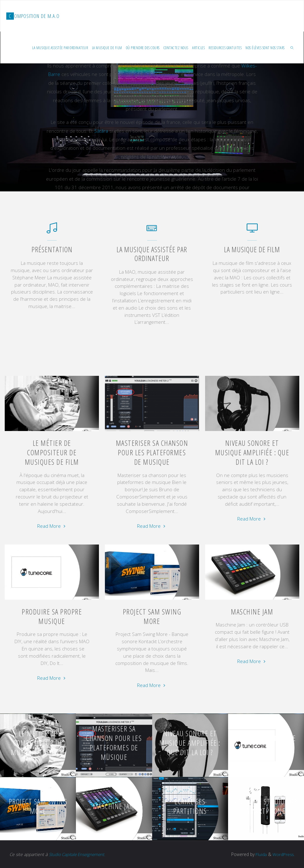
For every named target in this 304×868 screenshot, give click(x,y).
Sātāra (101, 131)
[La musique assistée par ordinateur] (152, 231)
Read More (52, 526)
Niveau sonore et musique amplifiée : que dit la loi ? (252, 452)
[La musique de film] (252, 231)
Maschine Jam (252, 612)
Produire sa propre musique (52, 616)
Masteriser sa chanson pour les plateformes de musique (152, 452)
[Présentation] (52, 231)
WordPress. (283, 854)
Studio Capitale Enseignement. (78, 854)
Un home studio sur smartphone (266, 806)
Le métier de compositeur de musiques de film (52, 452)
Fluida (260, 854)
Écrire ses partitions (190, 806)
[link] (292, 48)
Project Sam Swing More (152, 616)
